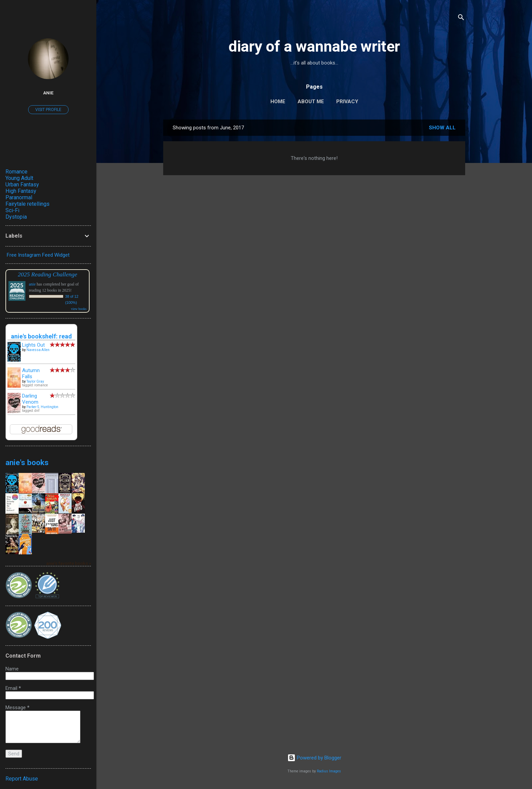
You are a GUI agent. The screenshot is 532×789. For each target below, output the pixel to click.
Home (278, 102)
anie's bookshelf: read (41, 336)
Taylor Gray (35, 381)
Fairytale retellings (27, 204)
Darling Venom (30, 399)
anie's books (27, 462)
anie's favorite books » (69, 563)
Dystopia (16, 217)
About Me (311, 102)
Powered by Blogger (314, 758)
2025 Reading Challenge (48, 274)
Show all (442, 128)
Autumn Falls (31, 373)
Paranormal (19, 197)
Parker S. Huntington (42, 407)
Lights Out (33, 345)
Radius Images (329, 771)
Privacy (347, 102)
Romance (16, 172)
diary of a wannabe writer (314, 46)
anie (48, 93)
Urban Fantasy (22, 185)
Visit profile (48, 110)
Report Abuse (22, 779)
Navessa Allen (38, 350)
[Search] (461, 19)
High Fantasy (21, 191)
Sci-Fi (12, 210)
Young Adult (19, 178)
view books (79, 309)
